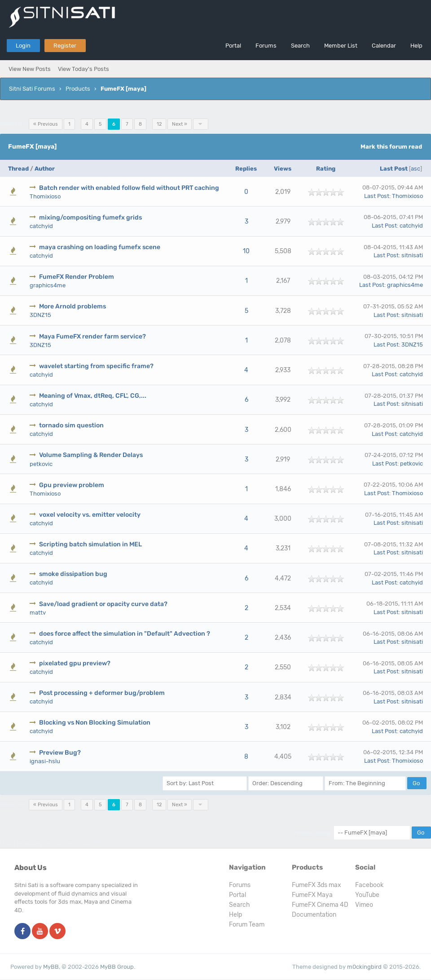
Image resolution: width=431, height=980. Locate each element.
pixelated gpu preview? (75, 663)
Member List (341, 46)
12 (159, 124)
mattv (38, 613)
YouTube (367, 895)
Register (65, 46)
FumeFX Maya (312, 895)
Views (283, 169)
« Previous (46, 124)
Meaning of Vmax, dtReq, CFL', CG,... (93, 396)
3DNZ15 (40, 315)
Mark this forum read (391, 147)
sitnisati (412, 255)
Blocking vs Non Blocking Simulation (95, 723)
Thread (18, 169)
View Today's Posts (84, 69)
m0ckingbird (364, 967)
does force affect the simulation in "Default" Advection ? (125, 634)
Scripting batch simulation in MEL (90, 544)
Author (45, 169)
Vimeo (364, 905)
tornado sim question (71, 425)
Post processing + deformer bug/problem (102, 693)
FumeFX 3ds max (317, 885)
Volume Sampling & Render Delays (91, 455)
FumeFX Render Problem (77, 277)
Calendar (384, 46)
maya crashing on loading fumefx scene (100, 247)
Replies (246, 169)
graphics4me (48, 285)
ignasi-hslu (45, 761)
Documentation (314, 915)
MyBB (51, 967)
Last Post (394, 169)
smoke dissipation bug (73, 574)
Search (300, 46)
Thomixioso (45, 196)
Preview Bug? (60, 753)
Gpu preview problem (72, 485)
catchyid (41, 226)
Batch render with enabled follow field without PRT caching (129, 188)
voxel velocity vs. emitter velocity (90, 515)
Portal (233, 46)
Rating (326, 169)
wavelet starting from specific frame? (96, 366)
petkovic (41, 464)
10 (246, 251)
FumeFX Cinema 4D (320, 905)
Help (416, 46)
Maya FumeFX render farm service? (92, 336)
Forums (266, 46)
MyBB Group (117, 967)
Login (23, 46)
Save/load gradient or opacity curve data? (103, 604)
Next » (180, 124)
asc (416, 169)
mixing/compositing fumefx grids (90, 218)
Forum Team (247, 925)
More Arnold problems (73, 306)
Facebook (369, 885)
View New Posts (30, 69)
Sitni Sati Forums (32, 89)
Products (78, 89)
